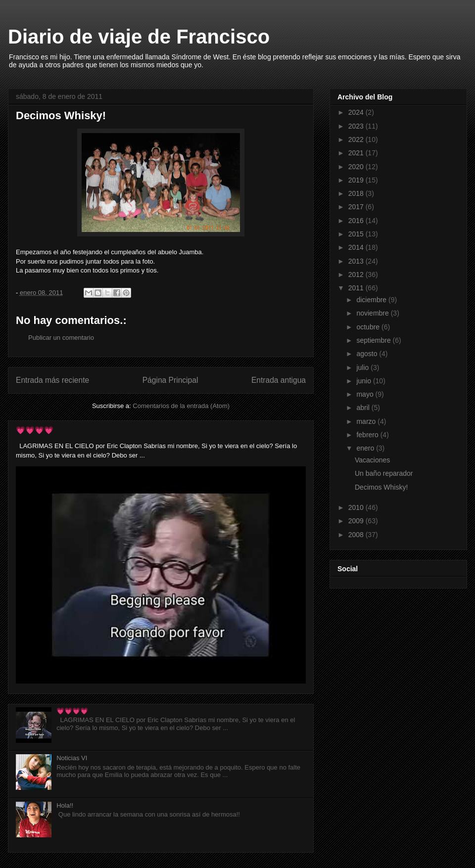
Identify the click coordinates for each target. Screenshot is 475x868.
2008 (357, 535)
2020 (357, 167)
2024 (357, 112)
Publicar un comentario (61, 338)
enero (366, 448)
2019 (357, 180)
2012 (357, 274)
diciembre (372, 300)
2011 (357, 288)
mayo (366, 394)
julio (363, 367)
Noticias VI (72, 758)
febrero (368, 435)
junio (364, 381)
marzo (367, 421)
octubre (369, 327)
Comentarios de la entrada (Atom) (181, 406)
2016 (357, 221)
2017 (357, 207)
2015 (357, 234)
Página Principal (170, 380)
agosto (368, 354)
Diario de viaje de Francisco (139, 37)
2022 (357, 139)
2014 (357, 247)
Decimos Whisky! (381, 487)
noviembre (373, 313)
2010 (357, 507)
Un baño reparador (384, 473)
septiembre (374, 340)
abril (364, 408)
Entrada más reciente (52, 380)
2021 (357, 153)
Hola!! (65, 805)
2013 (357, 261)
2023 (357, 126)
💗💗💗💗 (35, 430)
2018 (357, 193)
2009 (357, 521)
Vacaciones (372, 460)
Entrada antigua (279, 380)
